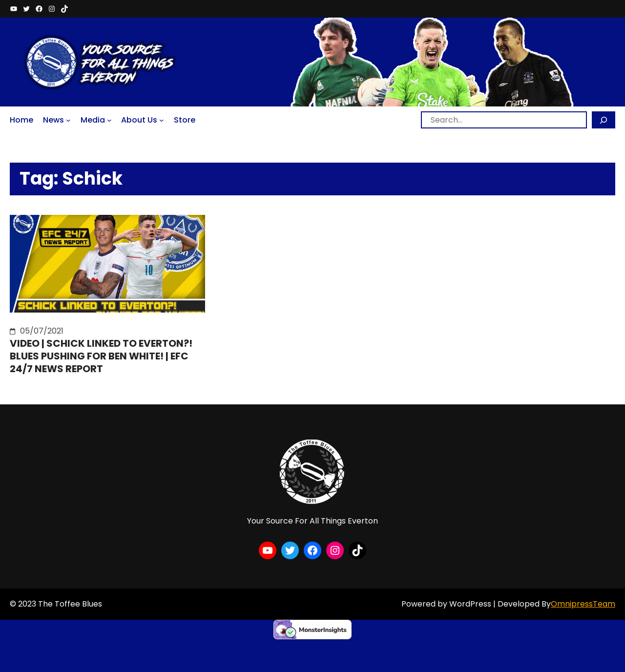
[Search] (604, 120)
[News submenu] (68, 120)
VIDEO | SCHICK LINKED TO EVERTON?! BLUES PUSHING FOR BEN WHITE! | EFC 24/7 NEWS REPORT (101, 356)
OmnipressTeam (583, 604)
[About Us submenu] (162, 120)
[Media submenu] (109, 120)
